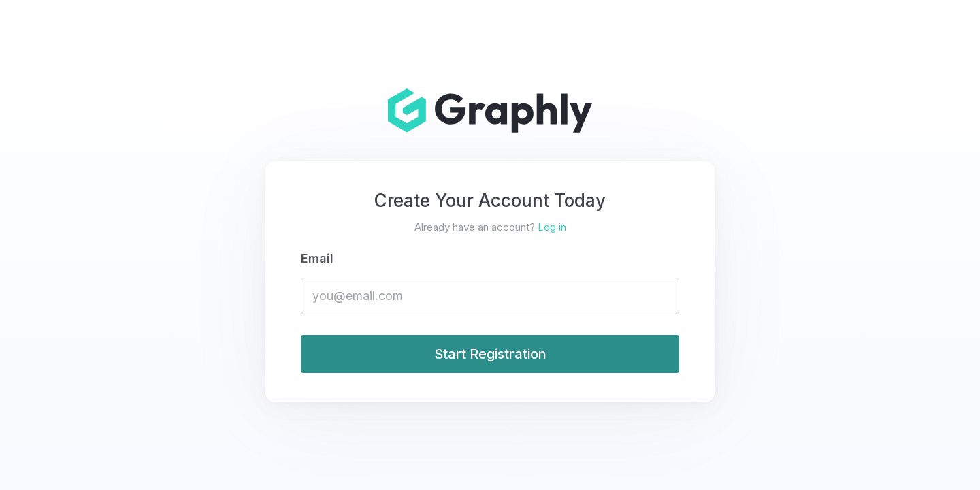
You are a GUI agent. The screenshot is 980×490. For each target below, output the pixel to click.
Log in (552, 227)
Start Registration (490, 354)
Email (317, 258)
